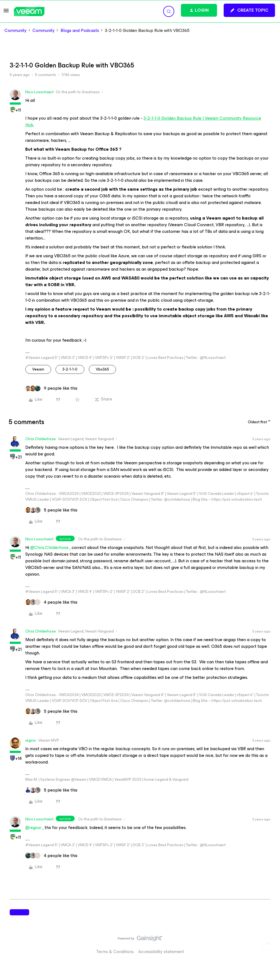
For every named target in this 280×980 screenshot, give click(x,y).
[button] (6, 12)
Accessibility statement (161, 952)
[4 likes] (51, 602)
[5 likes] (51, 510)
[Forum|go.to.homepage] (29, 12)
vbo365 (102, 369)
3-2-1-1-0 (70, 369)
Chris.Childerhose (41, 439)
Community (16, 31)
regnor (31, 740)
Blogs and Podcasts (80, 31)
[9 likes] (51, 388)
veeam (38, 369)
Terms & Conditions (115, 952)
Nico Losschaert (39, 92)
